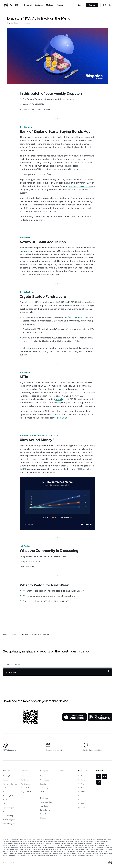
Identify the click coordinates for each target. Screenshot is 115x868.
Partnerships (45, 788)
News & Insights (46, 802)
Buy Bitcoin (82, 776)
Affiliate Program (9, 824)
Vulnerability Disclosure (44, 797)
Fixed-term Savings (10, 784)
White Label (26, 784)
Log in (81, 5)
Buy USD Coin (83, 792)
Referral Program (9, 820)
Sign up (92, 5)
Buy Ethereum (83, 800)
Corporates (26, 776)
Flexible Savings (8, 780)
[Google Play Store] (100, 717)
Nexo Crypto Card (9, 796)
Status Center (45, 810)
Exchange (6, 788)
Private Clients (8, 812)
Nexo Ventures (27, 788)
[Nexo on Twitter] (99, 776)
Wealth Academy (46, 792)
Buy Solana (82, 788)
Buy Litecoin (82, 808)
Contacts (43, 814)
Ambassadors (45, 780)
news (26, 251)
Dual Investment (8, 800)
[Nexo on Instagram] (99, 782)
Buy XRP (81, 804)
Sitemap (43, 818)
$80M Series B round (78, 317)
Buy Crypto (7, 776)
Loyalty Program (9, 808)
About (42, 776)
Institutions (25, 780)
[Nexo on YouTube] (105, 776)
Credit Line (7, 792)
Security (43, 784)
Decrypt (58, 414)
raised (59, 399)
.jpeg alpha (61, 418)
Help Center (44, 806)
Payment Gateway (28, 792)
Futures (5, 804)
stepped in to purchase (80, 186)
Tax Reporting (8, 816)
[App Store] (75, 717)
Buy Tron (81, 784)
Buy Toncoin (82, 796)
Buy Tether (82, 780)
